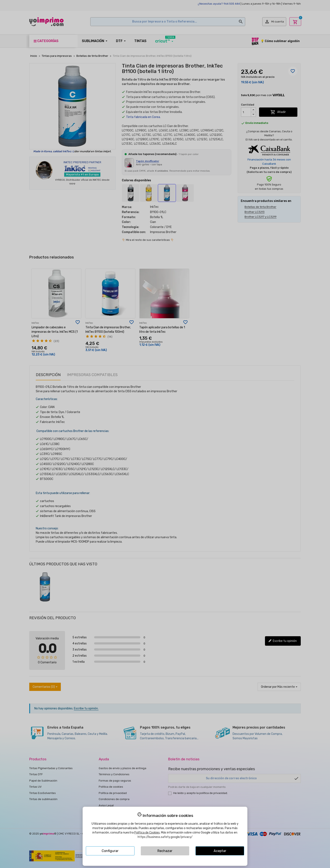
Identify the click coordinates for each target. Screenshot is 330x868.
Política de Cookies (147, 833)
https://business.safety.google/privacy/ (165, 837)
